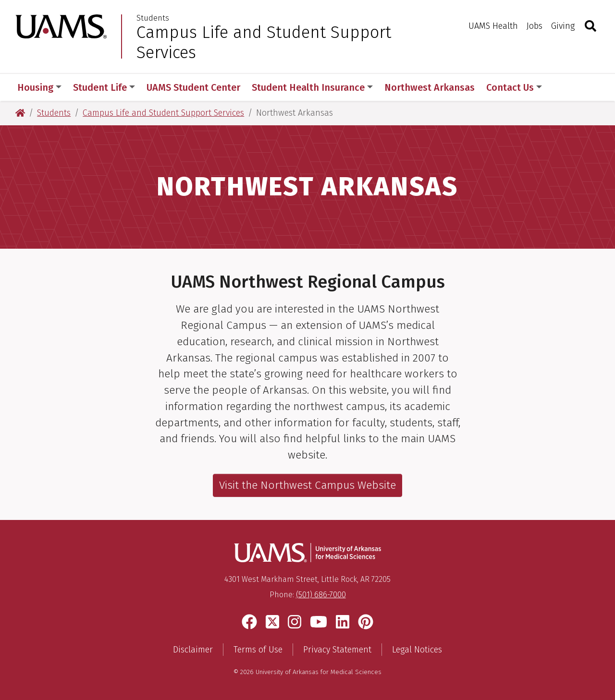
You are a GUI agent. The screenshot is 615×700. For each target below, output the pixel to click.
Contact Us (514, 87)
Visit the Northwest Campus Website (307, 485)
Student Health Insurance (312, 87)
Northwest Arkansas (430, 87)
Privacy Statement (337, 650)
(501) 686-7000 (321, 595)
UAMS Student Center (193, 87)
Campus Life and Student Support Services (264, 42)
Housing (39, 87)
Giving (563, 26)
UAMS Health (493, 26)
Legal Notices (417, 650)
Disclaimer (193, 650)
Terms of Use (258, 650)
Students (153, 18)
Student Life (104, 87)
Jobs (535, 26)
